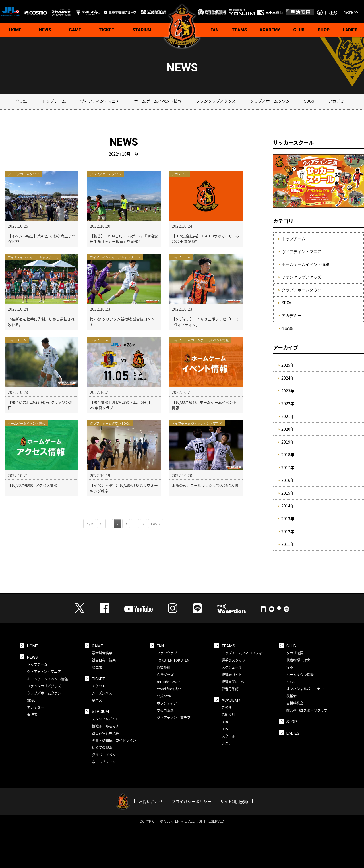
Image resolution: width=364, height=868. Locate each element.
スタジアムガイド (105, 719)
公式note (164, 696)
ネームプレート (104, 762)
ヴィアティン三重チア (174, 718)
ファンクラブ (167, 653)
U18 (225, 722)
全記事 (22, 101)
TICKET (107, 30)
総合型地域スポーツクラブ (307, 710)
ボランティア (167, 703)
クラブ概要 (295, 653)
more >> (351, 12)
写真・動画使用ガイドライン (114, 740)
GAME (75, 30)
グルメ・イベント (106, 755)
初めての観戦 (102, 747)
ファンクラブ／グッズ (216, 101)
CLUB (299, 30)
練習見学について (235, 682)
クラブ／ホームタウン (270, 101)
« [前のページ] (101, 524)
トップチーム (54, 101)
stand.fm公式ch (169, 689)
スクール (228, 736)
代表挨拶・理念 (298, 660)
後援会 (291, 696)
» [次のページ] (144, 524)
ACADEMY (270, 30)
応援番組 (164, 667)
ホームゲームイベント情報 (158, 101)
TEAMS (239, 30)
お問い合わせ (151, 801)
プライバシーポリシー (191, 801)
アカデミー (338, 101)
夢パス (97, 700)
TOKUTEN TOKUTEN (173, 660)
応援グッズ (165, 675)
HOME (15, 30)
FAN (215, 30)
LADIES (293, 733)
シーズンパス (102, 693)
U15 (225, 729)
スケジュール (232, 667)
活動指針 (228, 715)
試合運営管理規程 (106, 733)
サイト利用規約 (234, 801)
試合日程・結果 (104, 660)
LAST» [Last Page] (156, 524)
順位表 (97, 667)
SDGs (309, 101)
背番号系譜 (230, 689)
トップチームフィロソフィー (244, 653)
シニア (227, 743)
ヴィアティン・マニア (100, 101)
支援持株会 (295, 703)
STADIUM (142, 30)
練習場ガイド (232, 675)
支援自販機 (165, 710)
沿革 (290, 667)
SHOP (324, 30)
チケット (99, 686)
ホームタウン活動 (300, 675)
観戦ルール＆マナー (107, 726)
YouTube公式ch (168, 682)
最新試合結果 (102, 653)
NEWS (45, 30)
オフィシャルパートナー (305, 689)
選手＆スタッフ (233, 660)
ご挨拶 (227, 707)
